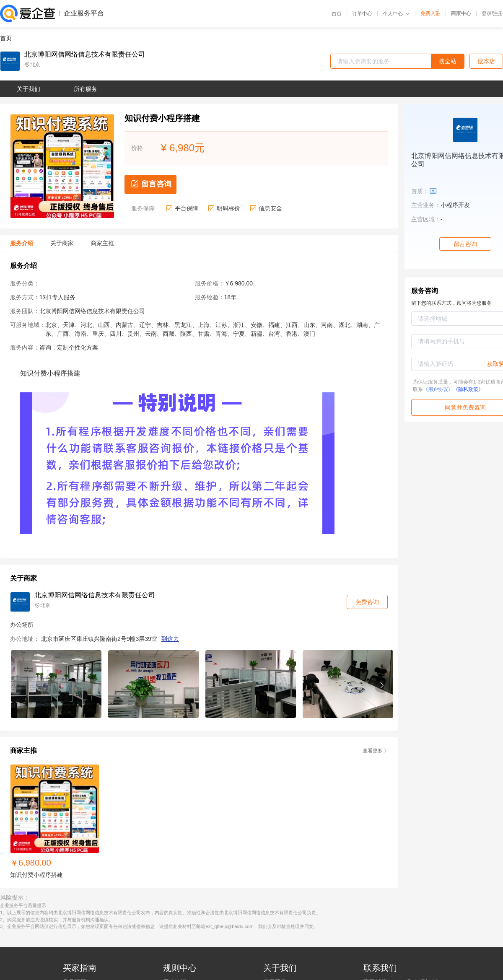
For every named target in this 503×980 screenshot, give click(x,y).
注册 (498, 13)
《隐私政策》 (468, 389)
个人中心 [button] (396, 14)
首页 (337, 14)
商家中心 (461, 13)
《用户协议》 (438, 389)
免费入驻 (430, 13)
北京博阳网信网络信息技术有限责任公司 (85, 54)
